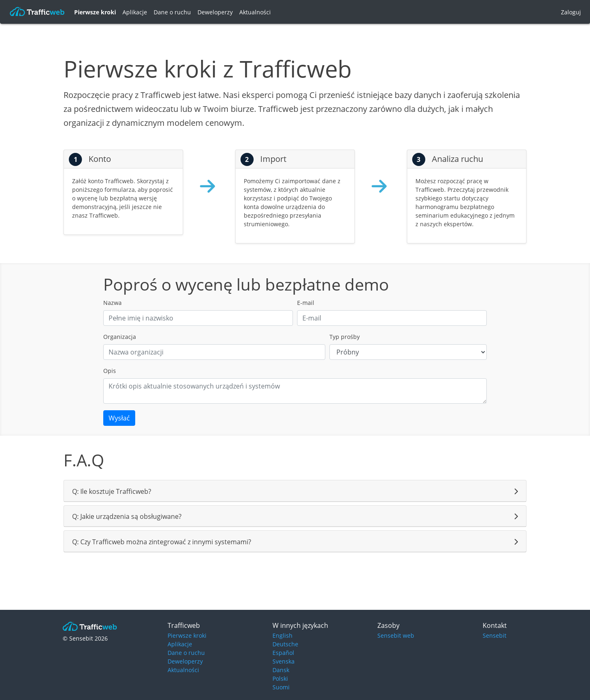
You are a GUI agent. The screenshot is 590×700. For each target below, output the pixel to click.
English (283, 635)
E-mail (306, 303)
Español (283, 653)
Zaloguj (571, 12)
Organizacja (120, 337)
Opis (110, 371)
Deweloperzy (215, 12)
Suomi (281, 687)
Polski (280, 678)
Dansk (281, 670)
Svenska (284, 661)
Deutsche (285, 644)
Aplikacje (135, 12)
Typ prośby (345, 337)
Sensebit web (396, 635)
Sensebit (495, 635)
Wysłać (119, 418)
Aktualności (255, 12)
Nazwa (112, 303)
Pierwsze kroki (95, 12)
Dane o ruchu (172, 12)
